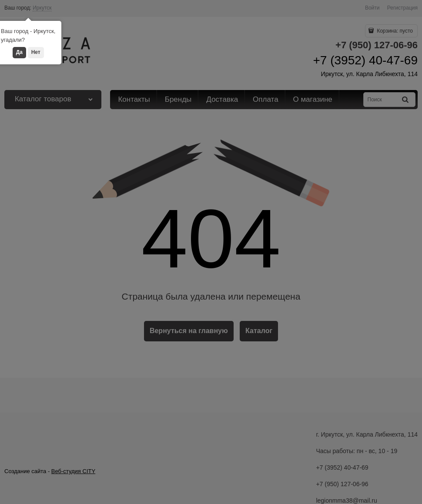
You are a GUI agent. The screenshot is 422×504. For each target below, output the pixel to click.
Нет (36, 52)
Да (19, 52)
